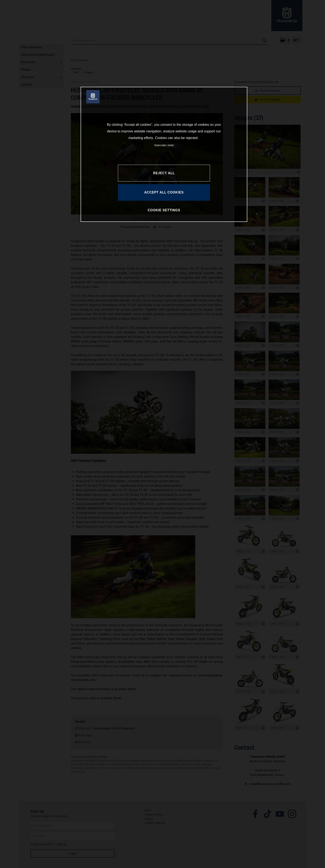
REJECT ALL (164, 173)
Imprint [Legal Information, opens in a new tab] (170, 145)
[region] (164, 154)
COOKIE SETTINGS (164, 210)
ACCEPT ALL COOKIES (164, 192)
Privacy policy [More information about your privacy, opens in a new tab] (161, 145)
